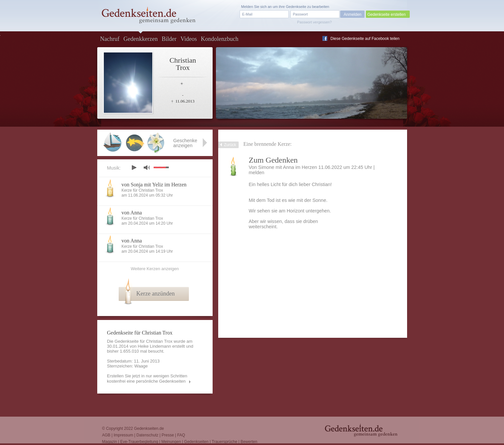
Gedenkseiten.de (149, 429)
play (134, 168)
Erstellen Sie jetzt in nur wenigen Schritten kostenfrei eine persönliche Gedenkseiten (147, 379)
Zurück (230, 145)
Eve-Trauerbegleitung (139, 442)
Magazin (110, 442)
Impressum (123, 435)
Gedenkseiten (196, 442)
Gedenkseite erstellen (387, 15)
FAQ (181, 435)
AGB (106, 435)
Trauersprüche (224, 442)
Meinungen (171, 442)
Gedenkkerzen (140, 39)
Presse (168, 435)
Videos (189, 39)
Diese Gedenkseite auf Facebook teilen (365, 39)
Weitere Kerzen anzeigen (155, 269)
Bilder (169, 39)
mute (147, 167)
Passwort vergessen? (314, 22)
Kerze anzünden (156, 294)
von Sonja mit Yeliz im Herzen (154, 185)
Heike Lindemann (154, 346)
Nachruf (110, 39)
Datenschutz (148, 435)
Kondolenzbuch (220, 39)
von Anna (132, 213)
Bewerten (249, 442)
